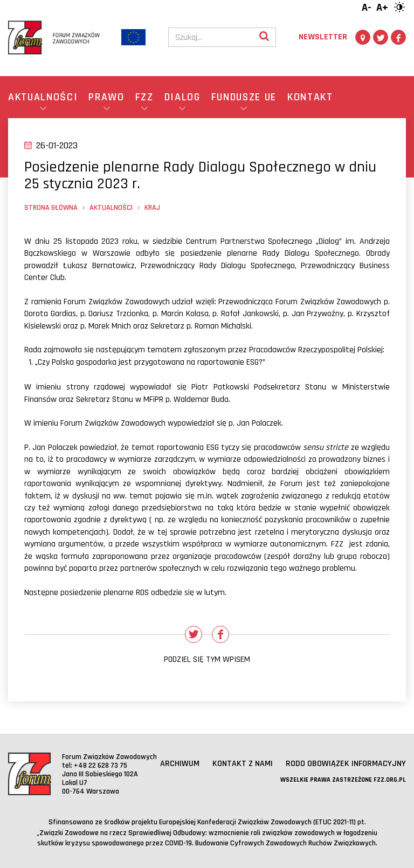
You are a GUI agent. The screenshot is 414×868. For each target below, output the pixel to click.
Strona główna (51, 208)
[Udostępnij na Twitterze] (194, 634)
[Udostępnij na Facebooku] (220, 634)
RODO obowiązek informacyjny (346, 764)
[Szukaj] (211, 37)
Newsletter (323, 37)
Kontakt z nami (243, 764)
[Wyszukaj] (264, 37)
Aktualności (111, 208)
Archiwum (180, 764)
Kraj (152, 208)
